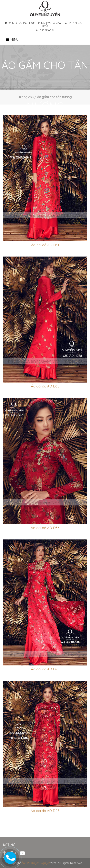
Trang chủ (26, 97)
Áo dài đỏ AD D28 (45, 669)
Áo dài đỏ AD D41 (45, 245)
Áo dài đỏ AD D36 (45, 528)
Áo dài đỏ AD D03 (45, 811)
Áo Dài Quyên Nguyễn (36, 863)
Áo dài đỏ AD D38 (45, 386)
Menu (12, 39)
